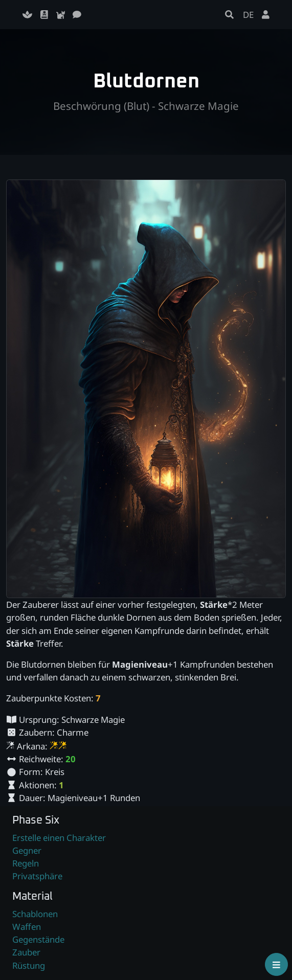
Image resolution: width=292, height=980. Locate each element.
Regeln (26, 863)
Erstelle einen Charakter (59, 838)
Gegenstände (38, 939)
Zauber (26, 952)
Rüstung (29, 965)
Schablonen (35, 914)
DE (248, 15)
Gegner (27, 850)
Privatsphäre (37, 876)
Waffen (27, 927)
